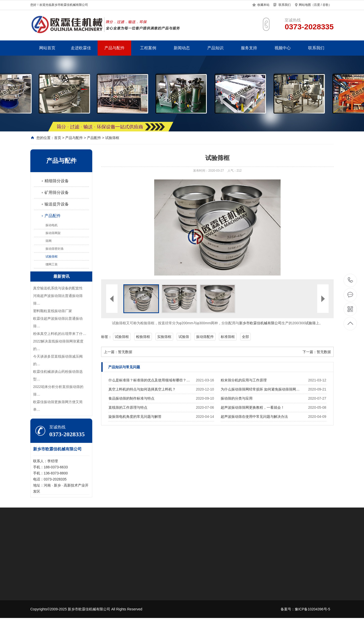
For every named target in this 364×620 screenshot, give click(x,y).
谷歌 (326, 5)
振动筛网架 (53, 233)
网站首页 (47, 48)
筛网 (49, 241)
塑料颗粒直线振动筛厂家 (53, 311)
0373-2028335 (350, 280)
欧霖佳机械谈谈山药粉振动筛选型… (58, 375)
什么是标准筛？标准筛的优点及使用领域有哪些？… (149, 380)
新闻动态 (182, 48)
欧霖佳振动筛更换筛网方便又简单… (58, 406)
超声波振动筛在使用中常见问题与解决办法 (254, 417)
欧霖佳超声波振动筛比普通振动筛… (58, 322)
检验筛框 (143, 337)
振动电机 (52, 225)
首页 (58, 138)
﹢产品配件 (51, 216)
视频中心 (283, 48)
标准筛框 (228, 337)
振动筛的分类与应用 (237, 398)
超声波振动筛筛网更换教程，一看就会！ (253, 407)
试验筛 (310, 323)
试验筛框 (112, 138)
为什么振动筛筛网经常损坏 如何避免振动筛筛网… (260, 389)
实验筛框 (164, 337)
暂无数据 (125, 352)
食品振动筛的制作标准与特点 (131, 398)
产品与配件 (115, 48)
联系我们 (285, 5)
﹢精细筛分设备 (55, 181)
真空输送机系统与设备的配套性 (58, 288)
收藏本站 (263, 5)
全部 (245, 337)
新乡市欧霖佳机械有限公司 (260, 323)
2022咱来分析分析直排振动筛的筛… (58, 391)
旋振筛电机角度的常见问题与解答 (135, 417)
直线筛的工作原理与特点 (128, 407)
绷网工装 (52, 264)
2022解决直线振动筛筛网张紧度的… (58, 345)
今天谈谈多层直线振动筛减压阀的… (58, 360)
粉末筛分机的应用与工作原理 (244, 380)
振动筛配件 (205, 337)
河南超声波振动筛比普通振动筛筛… (58, 300)
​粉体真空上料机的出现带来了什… (60, 334)
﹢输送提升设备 (55, 204)
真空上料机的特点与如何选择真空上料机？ (142, 389)
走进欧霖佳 (81, 48)
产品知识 (215, 48)
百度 (317, 5)
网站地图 (305, 5)
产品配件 (94, 138)
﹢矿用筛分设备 (55, 192)
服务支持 (249, 48)
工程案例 (148, 48)
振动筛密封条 (55, 249)
